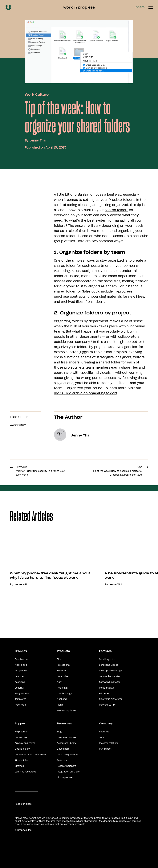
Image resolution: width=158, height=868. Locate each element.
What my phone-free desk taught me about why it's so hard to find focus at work (50, 575)
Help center (21, 732)
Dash (60, 682)
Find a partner (65, 777)
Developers (63, 749)
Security (19, 688)
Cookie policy (22, 749)
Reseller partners (67, 766)
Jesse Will (20, 585)
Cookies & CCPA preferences (31, 755)
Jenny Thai (38, 140)
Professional (64, 665)
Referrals (62, 760)
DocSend (62, 699)
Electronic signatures (111, 699)
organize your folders (71, 347)
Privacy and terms (25, 743)
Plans (60, 705)
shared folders (117, 210)
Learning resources (25, 772)
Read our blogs (23, 804)
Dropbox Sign (64, 694)
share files (130, 367)
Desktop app (22, 659)
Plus (59, 659)
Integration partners (68, 772)
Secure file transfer (110, 676)
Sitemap (19, 766)
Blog (59, 732)
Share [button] (140, 7)
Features (20, 676)
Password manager (110, 682)
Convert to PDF (107, 705)
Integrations (21, 671)
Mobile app (21, 665)
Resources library (67, 743)
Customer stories (66, 737)
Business (62, 671)
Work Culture (37, 95)
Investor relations (109, 743)
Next (118, 471)
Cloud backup (107, 688)
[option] (47, 575)
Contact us (21, 737)
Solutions (20, 682)
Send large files (108, 659)
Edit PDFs (104, 694)
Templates (20, 699)
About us (104, 732)
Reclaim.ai (63, 688)
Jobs (102, 737)
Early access (22, 694)
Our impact (105, 749)
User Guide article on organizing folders (86, 393)
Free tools (20, 705)
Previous (40, 471)
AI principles (22, 760)
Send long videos (109, 665)
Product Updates (66, 710)
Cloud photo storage (110, 671)
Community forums (67, 755)
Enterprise (63, 676)
